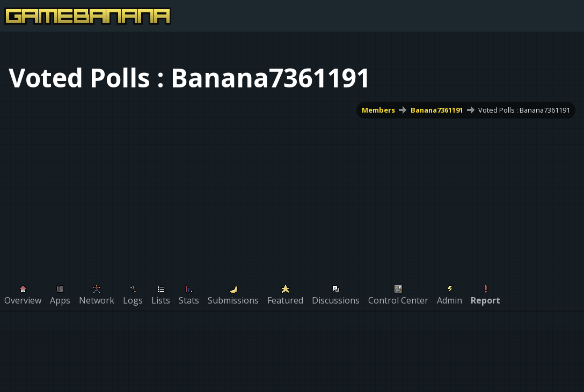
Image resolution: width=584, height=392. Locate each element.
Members (378, 110)
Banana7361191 (437, 110)
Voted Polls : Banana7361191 (524, 110)
